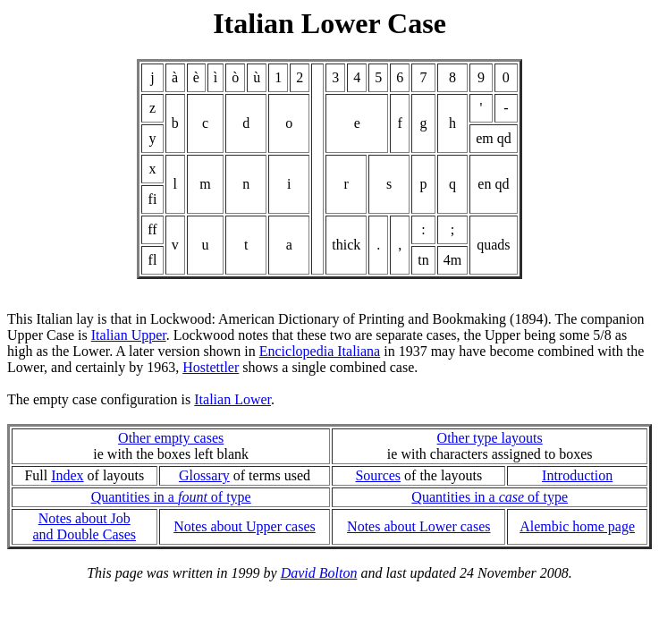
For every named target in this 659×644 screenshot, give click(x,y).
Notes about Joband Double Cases (85, 526)
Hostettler (211, 367)
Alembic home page (577, 526)
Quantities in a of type (171, 497)
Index (67, 475)
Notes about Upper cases (245, 526)
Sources (378, 475)
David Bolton (319, 573)
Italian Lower (232, 399)
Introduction (577, 475)
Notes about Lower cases (418, 526)
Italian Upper (129, 335)
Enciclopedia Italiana (320, 351)
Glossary (204, 475)
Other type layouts (490, 438)
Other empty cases (171, 438)
